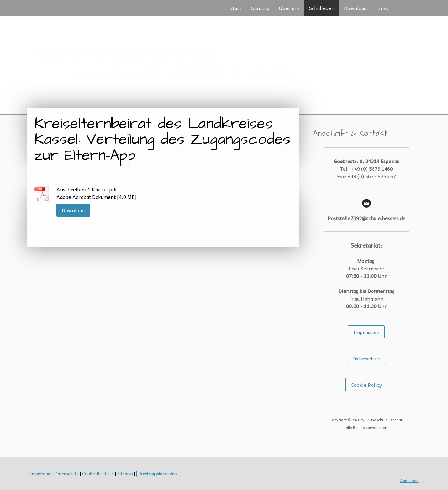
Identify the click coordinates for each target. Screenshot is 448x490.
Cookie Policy (366, 385)
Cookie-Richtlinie (98, 474)
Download (355, 8)
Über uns (289, 8)
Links (382, 8)
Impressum (366, 332)
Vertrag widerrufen (158, 474)
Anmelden (409, 480)
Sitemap (125, 474)
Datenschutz (366, 358)
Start (236, 8)
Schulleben (322, 8)
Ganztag (260, 8)
